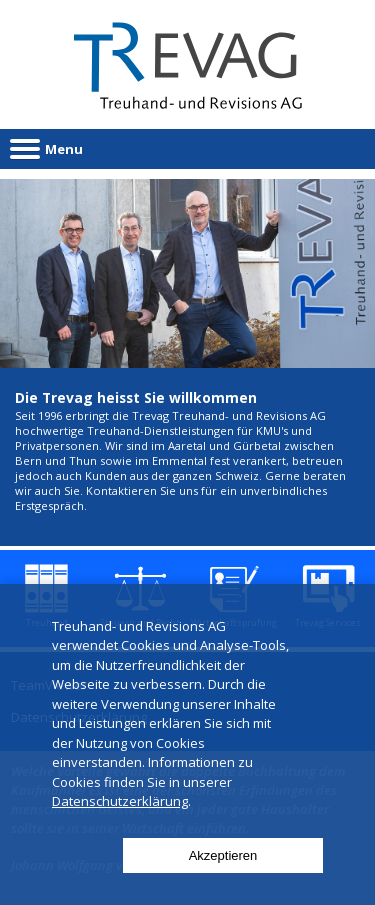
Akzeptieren (223, 855)
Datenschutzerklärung (120, 801)
